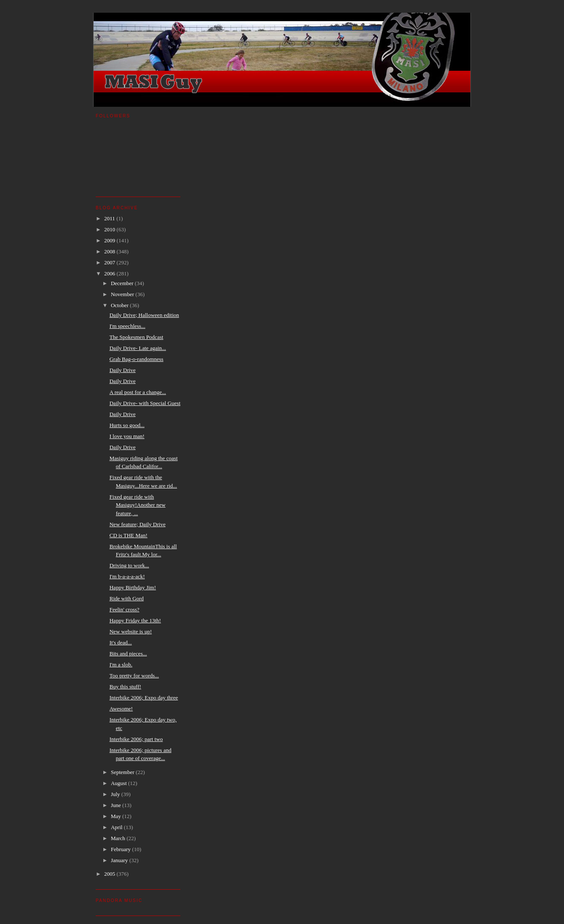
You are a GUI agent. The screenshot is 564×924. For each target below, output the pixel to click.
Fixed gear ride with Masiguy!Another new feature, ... (137, 505)
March (119, 838)
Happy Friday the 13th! (135, 620)
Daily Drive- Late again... (138, 348)
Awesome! (121, 709)
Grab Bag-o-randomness (136, 359)
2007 (110, 262)
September (123, 772)
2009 (110, 240)
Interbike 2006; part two (136, 739)
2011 (110, 218)
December (123, 283)
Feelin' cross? (124, 609)
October (120, 305)
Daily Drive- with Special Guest (145, 403)
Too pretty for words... (134, 676)
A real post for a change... (138, 392)
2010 (110, 229)
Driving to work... (129, 565)
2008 (110, 251)
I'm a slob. (121, 665)
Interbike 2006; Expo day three (144, 698)
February (122, 849)
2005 (110, 874)
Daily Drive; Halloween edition (144, 315)
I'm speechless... (127, 326)
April (117, 827)
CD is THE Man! (128, 535)
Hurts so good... (127, 425)
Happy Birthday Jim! (133, 587)
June (117, 805)
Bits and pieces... (128, 653)
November (123, 294)
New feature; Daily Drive (137, 524)
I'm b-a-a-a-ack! (127, 576)
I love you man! (127, 436)
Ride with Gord (126, 598)
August (120, 783)
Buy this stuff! (125, 687)
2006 (110, 273)
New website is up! (130, 631)
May (117, 816)
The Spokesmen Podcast (136, 337)
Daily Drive (122, 370)
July (116, 794)
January (120, 860)
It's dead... (120, 642)
